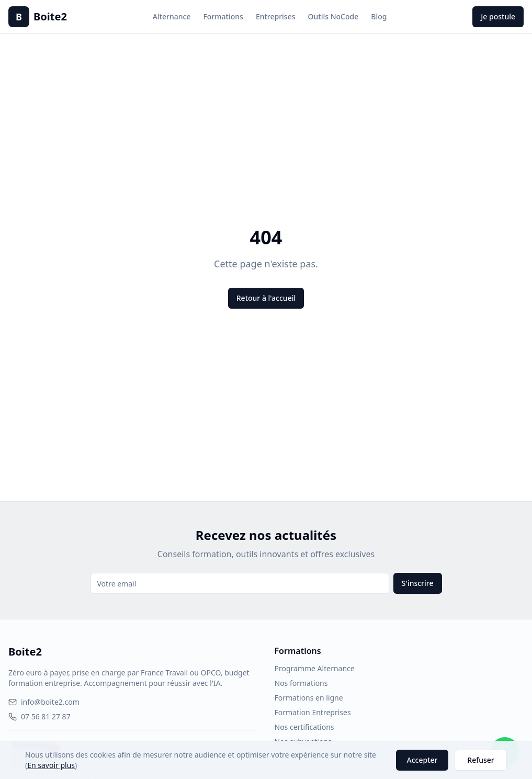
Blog (379, 16)
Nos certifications (304, 727)
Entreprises (276, 16)
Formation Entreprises (313, 712)
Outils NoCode (333, 16)
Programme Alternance (315, 668)
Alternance (172, 16)
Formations (223, 16)
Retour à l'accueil (266, 298)
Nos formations (301, 683)
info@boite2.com (44, 702)
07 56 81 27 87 (39, 716)
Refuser (480, 760)
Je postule (498, 16)
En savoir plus (51, 765)
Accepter (422, 760)
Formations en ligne (309, 698)
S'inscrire (418, 583)
